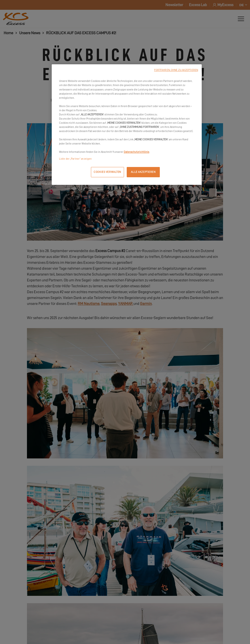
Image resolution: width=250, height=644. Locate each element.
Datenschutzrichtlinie (137, 152)
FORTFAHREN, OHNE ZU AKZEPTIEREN (176, 70)
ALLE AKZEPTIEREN (143, 172)
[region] (127, 124)
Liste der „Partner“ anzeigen (75, 159)
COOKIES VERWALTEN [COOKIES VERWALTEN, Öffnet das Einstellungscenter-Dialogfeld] (107, 172)
